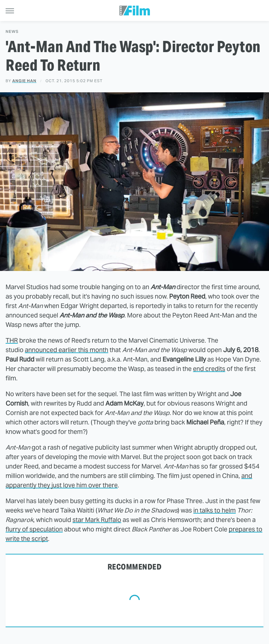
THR (12, 340)
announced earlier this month (67, 350)
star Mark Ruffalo (97, 520)
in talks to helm (215, 510)
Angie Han (24, 81)
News (12, 32)
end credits (209, 369)
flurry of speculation (34, 529)
